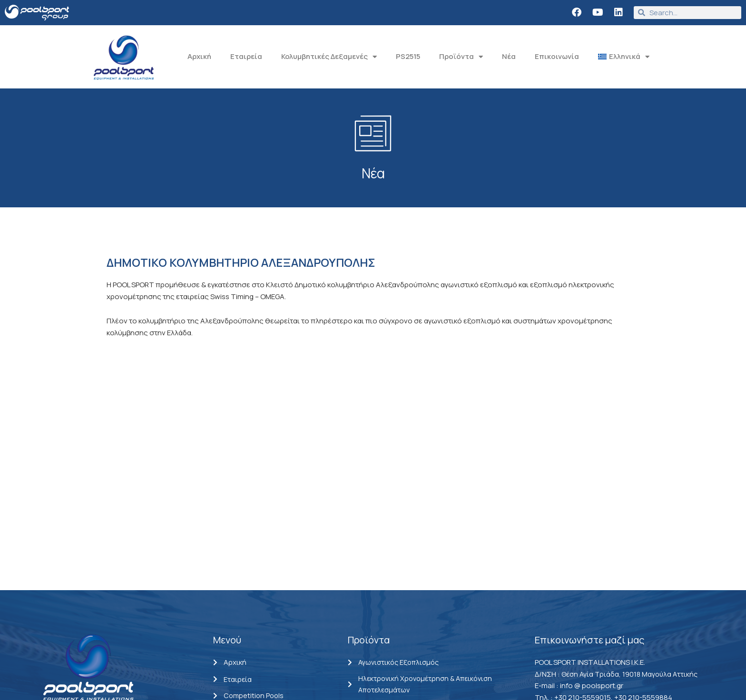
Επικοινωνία (557, 56)
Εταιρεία (246, 56)
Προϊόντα (461, 57)
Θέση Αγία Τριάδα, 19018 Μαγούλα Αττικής (632, 544)
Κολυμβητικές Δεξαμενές (329, 57)
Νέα (509, 56)
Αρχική (199, 56)
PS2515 (408, 56)
